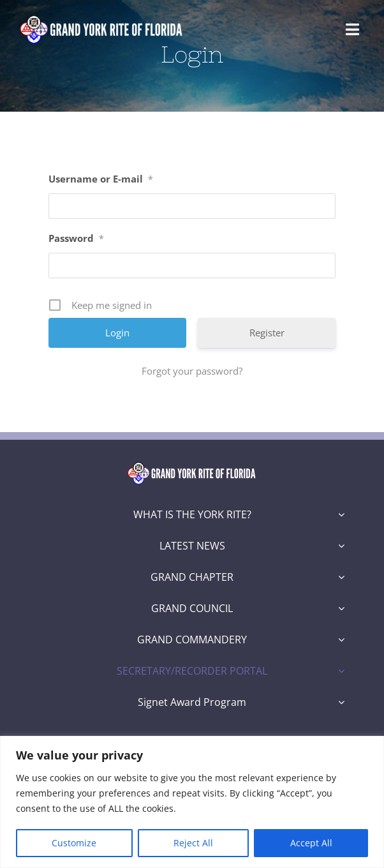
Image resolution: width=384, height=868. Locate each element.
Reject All (193, 843)
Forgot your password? (192, 371)
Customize (74, 843)
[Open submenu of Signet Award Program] (341, 702)
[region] (192, 802)
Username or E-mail (101, 179)
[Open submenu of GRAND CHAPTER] (341, 577)
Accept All (311, 843)
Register (267, 333)
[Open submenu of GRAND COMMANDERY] (341, 640)
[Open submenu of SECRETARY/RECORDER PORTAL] (341, 671)
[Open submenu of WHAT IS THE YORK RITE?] (341, 514)
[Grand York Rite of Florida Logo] (102, 17)
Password (76, 238)
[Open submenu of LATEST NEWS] (341, 546)
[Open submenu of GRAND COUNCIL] (341, 608)
